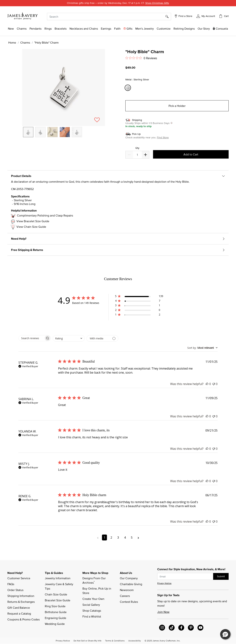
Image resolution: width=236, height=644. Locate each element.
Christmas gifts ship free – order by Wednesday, (118, 3)
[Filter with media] (102, 338)
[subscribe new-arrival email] (185, 576)
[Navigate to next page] (138, 537)
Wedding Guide (55, 624)
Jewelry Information (58, 578)
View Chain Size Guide (31, 227)
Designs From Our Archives (94, 580)
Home (12, 42)
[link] (184, 29)
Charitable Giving (131, 584)
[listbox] (64, 135)
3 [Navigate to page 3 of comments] (118, 537)
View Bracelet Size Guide (33, 221)
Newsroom (127, 590)
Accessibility (135, 641)
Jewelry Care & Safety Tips (59, 586)
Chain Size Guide (56, 594)
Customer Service (19, 578)
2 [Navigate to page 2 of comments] (111, 537)
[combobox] (109, 17)
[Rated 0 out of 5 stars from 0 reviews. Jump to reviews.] (141, 58)
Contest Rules (129, 602)
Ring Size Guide (55, 606)
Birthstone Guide (56, 612)
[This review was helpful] (207, 384)
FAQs (11, 584)
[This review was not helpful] (214, 384)
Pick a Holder (177, 106)
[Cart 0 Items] (224, 16)
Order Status (15, 590)
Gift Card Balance (19, 608)
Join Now (163, 612)
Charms (25, 42)
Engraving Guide (55, 618)
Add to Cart (191, 154)
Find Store (163, 137)
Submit (221, 576)
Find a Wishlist (92, 616)
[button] (206, 16)
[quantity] (137, 155)
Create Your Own (93, 599)
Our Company (129, 578)
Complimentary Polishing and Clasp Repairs (45, 215)
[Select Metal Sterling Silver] (128, 88)
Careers (125, 596)
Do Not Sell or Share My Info (87, 641)
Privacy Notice (164, 583)
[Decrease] (145, 155)
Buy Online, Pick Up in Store (97, 591)
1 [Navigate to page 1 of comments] (104, 537)
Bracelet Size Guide (58, 600)
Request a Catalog (19, 613)
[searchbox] (31, 338)
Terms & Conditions (115, 641)
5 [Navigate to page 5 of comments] (132, 537)
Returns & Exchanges (21, 602)
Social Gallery (91, 605)
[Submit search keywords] (168, 17)
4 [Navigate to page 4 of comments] (125, 537)
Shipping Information (21, 596)
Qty (137, 148)
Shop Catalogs (92, 611)
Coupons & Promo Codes (24, 619)
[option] (28, 132)
